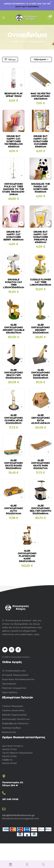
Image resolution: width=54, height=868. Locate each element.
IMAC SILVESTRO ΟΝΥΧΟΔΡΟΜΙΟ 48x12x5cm (41, 96)
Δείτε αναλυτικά (48, 85)
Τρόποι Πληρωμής (13, 706)
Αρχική (15, 41)
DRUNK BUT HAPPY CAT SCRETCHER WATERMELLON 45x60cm (13, 141)
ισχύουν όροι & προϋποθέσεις (27, 7)
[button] (49, 18)
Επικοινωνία (9, 732)
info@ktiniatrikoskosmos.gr (18, 815)
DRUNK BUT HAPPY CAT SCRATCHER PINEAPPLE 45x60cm (41, 237)
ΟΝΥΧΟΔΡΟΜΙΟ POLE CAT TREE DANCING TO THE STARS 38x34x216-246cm (13, 189)
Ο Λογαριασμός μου (14, 671)
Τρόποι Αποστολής (13, 711)
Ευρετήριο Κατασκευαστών (18, 679)
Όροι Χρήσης (10, 692)
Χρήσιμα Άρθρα (11, 728)
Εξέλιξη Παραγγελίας (14, 715)
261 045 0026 (10, 799)
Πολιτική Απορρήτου (14, 688)
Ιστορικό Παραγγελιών (15, 675)
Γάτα (24, 41)
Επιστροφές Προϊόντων (16, 719)
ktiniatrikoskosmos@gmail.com (21, 819)
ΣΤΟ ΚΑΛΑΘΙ (21, 85)
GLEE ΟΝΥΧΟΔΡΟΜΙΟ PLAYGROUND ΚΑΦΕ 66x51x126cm (27, 556)
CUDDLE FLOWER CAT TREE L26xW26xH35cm (40, 282)
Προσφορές (9, 684)
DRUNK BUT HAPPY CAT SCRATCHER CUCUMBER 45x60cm (41, 141)
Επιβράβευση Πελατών (15, 724)
